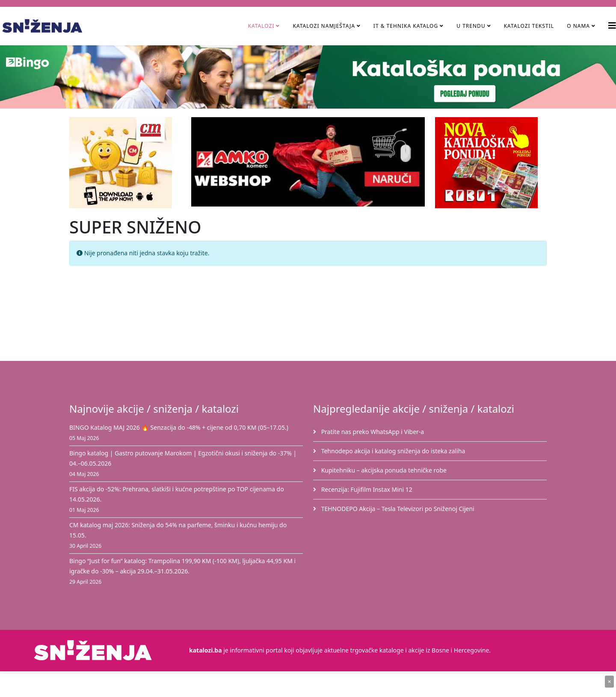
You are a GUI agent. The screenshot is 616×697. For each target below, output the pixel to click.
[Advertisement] (313, 315)
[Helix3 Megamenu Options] (612, 25)
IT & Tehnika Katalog (407, 26)
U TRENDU (471, 26)
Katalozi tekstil (529, 26)
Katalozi (261, 26)
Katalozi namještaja (324, 26)
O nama (578, 26)
